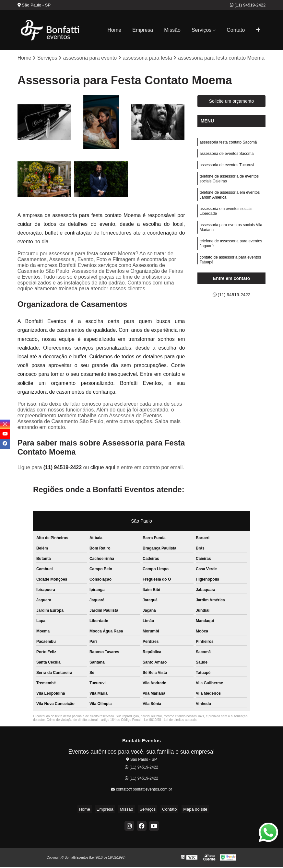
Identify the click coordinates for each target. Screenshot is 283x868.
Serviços (201, 30)
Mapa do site (187, 810)
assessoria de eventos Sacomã (227, 156)
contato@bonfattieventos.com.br (141, 790)
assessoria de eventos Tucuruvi (227, 168)
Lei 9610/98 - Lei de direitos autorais (170, 721)
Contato (236, 30)
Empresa (143, 30)
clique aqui (103, 468)
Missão (172, 30)
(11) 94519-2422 (248, 5)
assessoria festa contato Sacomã (228, 144)
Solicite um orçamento (232, 102)
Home (115, 30)
